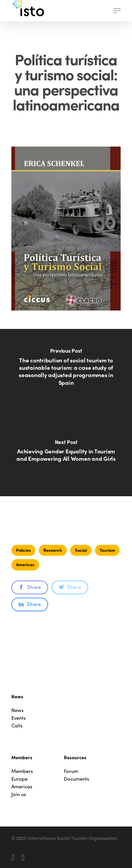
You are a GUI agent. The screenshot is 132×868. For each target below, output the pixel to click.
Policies (23, 550)
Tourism (107, 550)
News (18, 710)
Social (81, 550)
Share (30, 587)
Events (19, 718)
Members (22, 771)
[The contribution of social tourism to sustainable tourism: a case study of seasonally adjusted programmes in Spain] (66, 371)
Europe (19, 779)
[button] (117, 11)
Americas (25, 564)
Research (53, 550)
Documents (77, 779)
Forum (71, 771)
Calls (17, 726)
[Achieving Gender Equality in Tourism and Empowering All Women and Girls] (66, 454)
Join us (19, 794)
